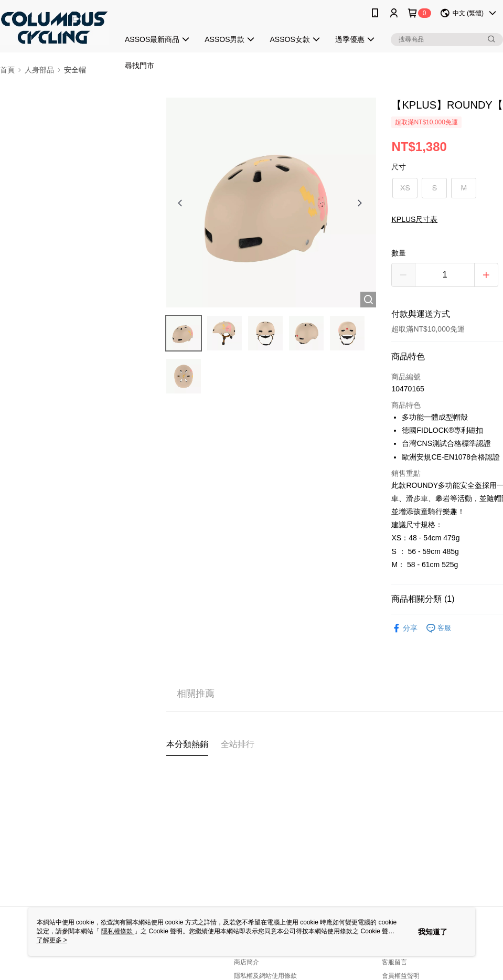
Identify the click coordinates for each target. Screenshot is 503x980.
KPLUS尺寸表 (414, 219)
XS (405, 188)
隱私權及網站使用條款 (265, 976)
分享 (404, 628)
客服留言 (394, 962)
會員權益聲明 (401, 976)
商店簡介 (247, 962)
